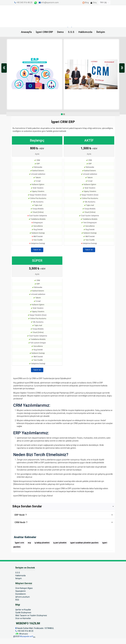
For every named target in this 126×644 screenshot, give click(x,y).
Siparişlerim (21, 591)
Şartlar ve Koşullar (23, 610)
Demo (60, 32)
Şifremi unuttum (23, 597)
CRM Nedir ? (21, 522)
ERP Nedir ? (21, 515)
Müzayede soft (27, 636)
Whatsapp (22, 634)
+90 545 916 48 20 (24, 2)
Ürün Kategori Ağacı (24, 588)
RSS (17, 600)
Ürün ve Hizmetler (23, 618)
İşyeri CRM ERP (44, 32)
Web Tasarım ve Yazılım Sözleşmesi (31, 615)
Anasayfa (26, 32)
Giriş (93, 2)
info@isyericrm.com (49, 2)
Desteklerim (21, 594)
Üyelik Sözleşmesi (23, 613)
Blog (86, 2)
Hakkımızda (85, 32)
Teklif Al (37, 250)
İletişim (101, 32)
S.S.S (71, 32)
